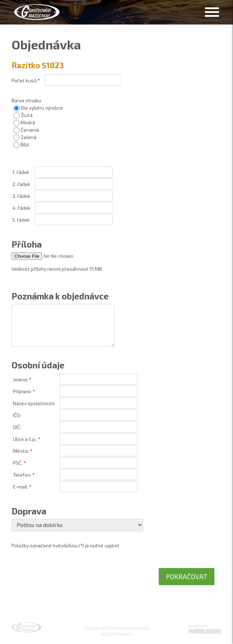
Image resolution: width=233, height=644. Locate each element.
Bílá (21, 144)
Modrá (24, 122)
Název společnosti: (34, 403)
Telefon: (22, 475)
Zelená (25, 137)
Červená (26, 130)
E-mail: (20, 487)
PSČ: (18, 463)
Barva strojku (26, 100)
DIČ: (17, 427)
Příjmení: (22, 391)
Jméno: (20, 379)
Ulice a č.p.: (25, 439)
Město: (21, 451)
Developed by (198, 626)
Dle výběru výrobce (38, 108)
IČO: (17, 415)
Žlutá (23, 115)
